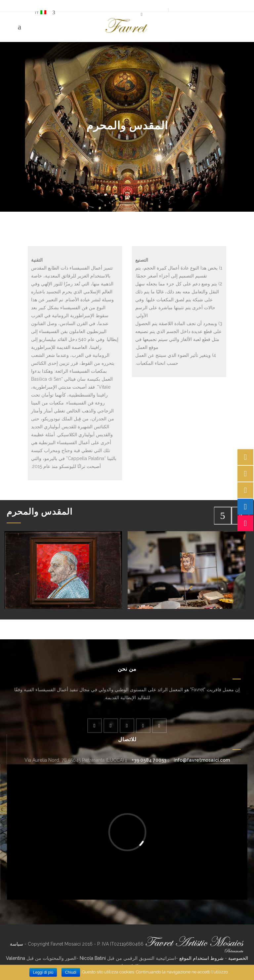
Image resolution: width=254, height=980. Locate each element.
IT (41, 12)
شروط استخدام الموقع (201, 958)
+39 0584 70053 (149, 760)
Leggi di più (43, 972)
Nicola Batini (93, 958)
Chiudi (71, 972)
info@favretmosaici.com (202, 760)
